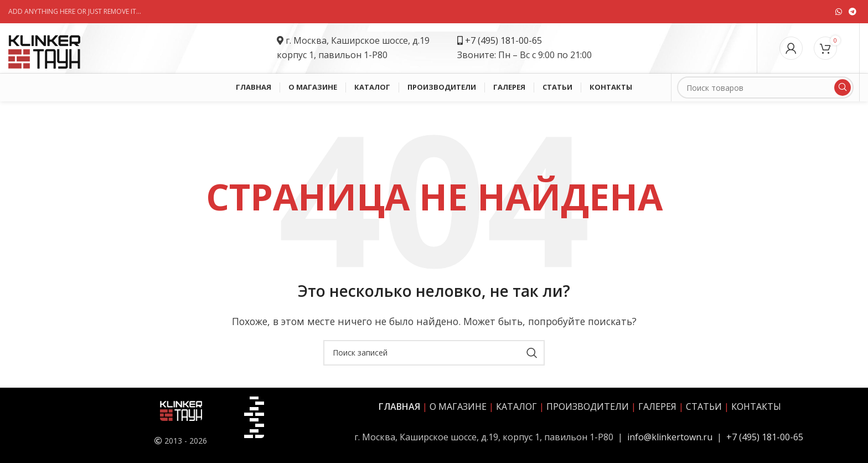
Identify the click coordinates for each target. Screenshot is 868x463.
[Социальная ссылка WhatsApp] (839, 12)
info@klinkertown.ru (670, 437)
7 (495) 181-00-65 (506, 40)
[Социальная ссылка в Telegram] (852, 12)
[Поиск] (765, 88)
